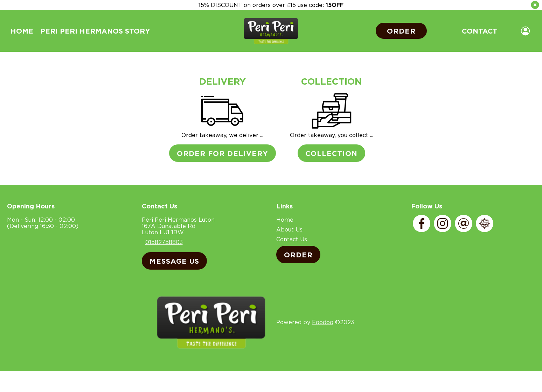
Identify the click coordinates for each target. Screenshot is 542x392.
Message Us (174, 261)
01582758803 (164, 242)
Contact (480, 31)
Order (401, 31)
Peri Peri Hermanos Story (95, 31)
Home (22, 31)
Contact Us (292, 239)
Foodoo (323, 322)
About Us (289, 229)
